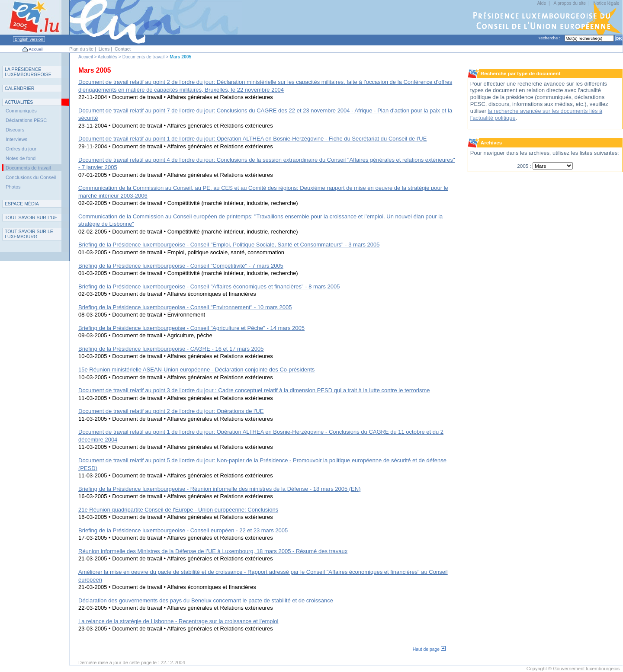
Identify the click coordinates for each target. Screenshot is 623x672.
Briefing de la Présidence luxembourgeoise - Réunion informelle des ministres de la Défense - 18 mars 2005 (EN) (220, 489)
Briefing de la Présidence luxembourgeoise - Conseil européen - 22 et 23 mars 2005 (183, 530)
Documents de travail (144, 57)
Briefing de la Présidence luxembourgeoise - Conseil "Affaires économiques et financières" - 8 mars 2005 (209, 286)
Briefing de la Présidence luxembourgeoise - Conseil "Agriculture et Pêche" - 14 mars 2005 (191, 328)
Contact (123, 49)
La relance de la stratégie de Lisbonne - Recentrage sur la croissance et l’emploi (178, 621)
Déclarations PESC (26, 120)
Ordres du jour (21, 149)
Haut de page (429, 649)
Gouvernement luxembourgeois (586, 669)
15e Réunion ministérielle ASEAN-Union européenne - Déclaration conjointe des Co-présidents (196, 370)
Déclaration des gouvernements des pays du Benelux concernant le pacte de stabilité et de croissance (206, 600)
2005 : (525, 166)
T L (29, 234)
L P (28, 72)
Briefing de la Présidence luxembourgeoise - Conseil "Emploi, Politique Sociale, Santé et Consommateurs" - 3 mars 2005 (229, 245)
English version (29, 39)
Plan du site (81, 49)
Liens (104, 49)
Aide (541, 3)
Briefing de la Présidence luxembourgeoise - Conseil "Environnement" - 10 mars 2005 (185, 307)
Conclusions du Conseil (31, 177)
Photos (13, 187)
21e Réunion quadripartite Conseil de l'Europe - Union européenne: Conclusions (178, 510)
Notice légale (606, 3)
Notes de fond (21, 158)
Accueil (36, 49)
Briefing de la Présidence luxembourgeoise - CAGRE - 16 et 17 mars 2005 (171, 349)
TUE (31, 218)
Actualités (108, 57)
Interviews (16, 139)
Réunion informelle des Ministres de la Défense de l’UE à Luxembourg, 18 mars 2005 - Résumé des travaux (213, 551)
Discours (15, 130)
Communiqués (21, 111)
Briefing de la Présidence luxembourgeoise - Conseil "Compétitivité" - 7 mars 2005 (181, 266)
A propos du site (570, 3)
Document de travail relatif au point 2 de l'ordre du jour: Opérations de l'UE (171, 411)
